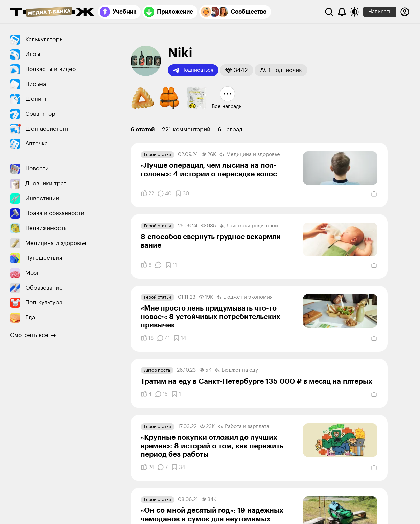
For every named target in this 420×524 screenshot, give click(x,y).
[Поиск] (329, 12)
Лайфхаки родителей (249, 226)
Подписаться (193, 70)
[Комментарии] (164, 193)
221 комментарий (186, 129)
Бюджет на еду (236, 370)
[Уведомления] (342, 12)
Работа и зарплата (244, 427)
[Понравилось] (147, 193)
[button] (237, 70)
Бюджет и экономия (244, 297)
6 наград (230, 129)
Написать (380, 12)
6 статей (143, 129)
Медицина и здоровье (250, 155)
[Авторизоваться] (405, 12)
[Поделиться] (374, 194)
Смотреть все (33, 335)
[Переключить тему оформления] (355, 12)
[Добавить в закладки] (182, 193)
